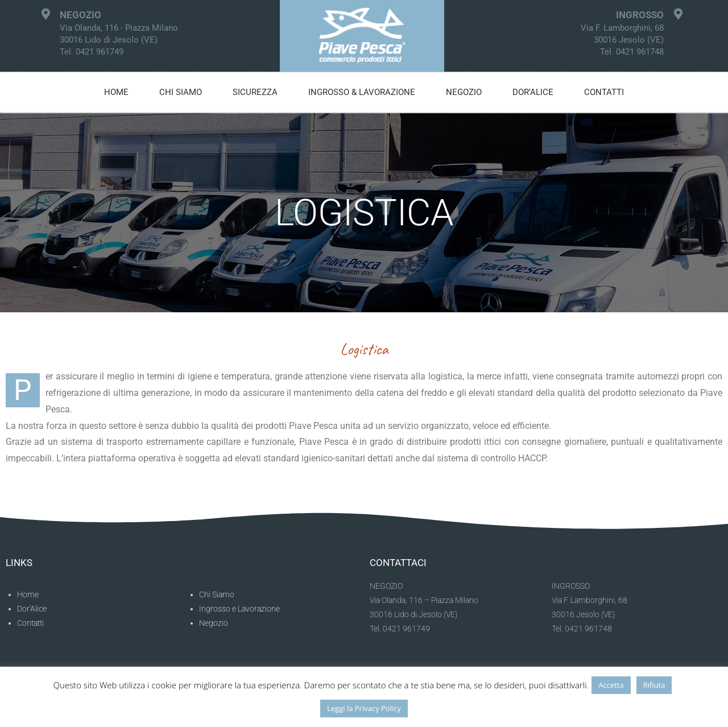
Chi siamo (181, 92)
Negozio (464, 92)
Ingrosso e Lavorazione (239, 609)
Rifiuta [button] (654, 685)
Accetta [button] (611, 685)
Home (116, 92)
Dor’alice (533, 92)
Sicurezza (255, 92)
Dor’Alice (32, 609)
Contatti (604, 92)
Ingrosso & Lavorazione (362, 92)
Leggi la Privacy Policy (364, 708)
